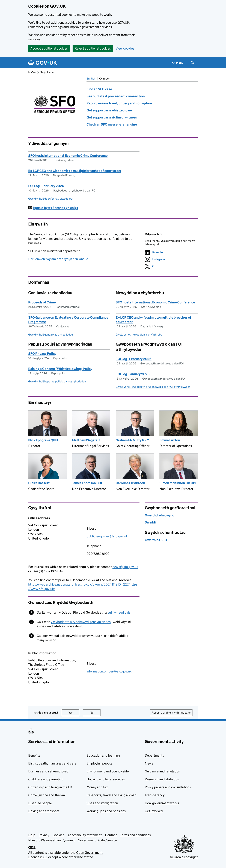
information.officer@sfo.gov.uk (109, 671)
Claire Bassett (39, 483)
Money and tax (97, 787)
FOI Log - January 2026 (133, 374)
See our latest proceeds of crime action (116, 96)
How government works (162, 803)
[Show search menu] (192, 63)
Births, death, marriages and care (52, 763)
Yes (74, 713)
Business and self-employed (48, 771)
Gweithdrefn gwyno (160, 515)
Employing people (99, 763)
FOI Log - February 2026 (46, 186)
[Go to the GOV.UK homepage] (43, 63)
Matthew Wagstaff (86, 440)
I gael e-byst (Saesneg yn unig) (53, 208)
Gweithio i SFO (156, 540)
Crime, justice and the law (47, 795)
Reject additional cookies (93, 48)
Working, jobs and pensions (106, 811)
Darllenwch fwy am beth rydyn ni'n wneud (58, 259)
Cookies (58, 835)
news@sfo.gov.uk (125, 567)
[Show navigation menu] (178, 63)
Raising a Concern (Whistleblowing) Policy (60, 369)
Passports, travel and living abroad (111, 795)
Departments (154, 755)
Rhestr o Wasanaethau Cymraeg (51, 840)
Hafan (32, 72)
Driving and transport (44, 811)
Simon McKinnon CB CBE (178, 483)
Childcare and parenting (46, 779)
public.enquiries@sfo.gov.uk (107, 536)
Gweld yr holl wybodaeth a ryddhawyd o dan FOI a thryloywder (153, 387)
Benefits (34, 755)
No (95, 713)
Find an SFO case (99, 89)
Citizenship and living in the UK (50, 787)
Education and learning (103, 755)
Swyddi (150, 522)
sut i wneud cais (119, 612)
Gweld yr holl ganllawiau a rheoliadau (51, 335)
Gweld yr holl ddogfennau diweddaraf (51, 199)
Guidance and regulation (162, 771)
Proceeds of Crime (42, 302)
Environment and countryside (108, 771)
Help (32, 835)
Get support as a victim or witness (112, 117)
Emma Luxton (170, 440)
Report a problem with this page (171, 713)
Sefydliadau (47, 72)
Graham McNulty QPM (133, 440)
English (91, 79)
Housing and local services (106, 779)
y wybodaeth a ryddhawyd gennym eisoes (81, 622)
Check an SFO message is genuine (112, 124)
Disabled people (40, 803)
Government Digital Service (97, 840)
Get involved (154, 811)
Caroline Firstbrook (130, 483)
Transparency (155, 795)
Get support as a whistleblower (110, 110)
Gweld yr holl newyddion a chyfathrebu (139, 335)
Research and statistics (162, 779)
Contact (111, 835)
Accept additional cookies (49, 48)
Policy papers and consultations (168, 787)
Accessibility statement (85, 835)
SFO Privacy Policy (42, 354)
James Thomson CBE (87, 483)
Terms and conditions (136, 835)
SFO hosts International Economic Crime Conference (68, 156)
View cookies (125, 48)
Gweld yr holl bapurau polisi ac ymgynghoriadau (57, 381)
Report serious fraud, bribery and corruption (119, 103)
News (149, 763)
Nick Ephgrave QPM (43, 440)
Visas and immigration (102, 803)
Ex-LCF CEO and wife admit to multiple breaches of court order (75, 171)
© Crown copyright (184, 857)
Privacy (44, 835)
